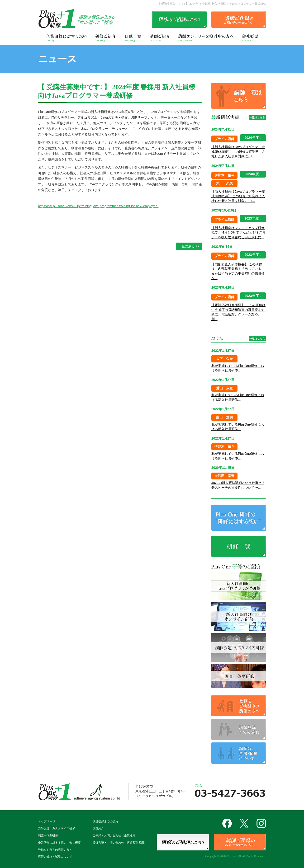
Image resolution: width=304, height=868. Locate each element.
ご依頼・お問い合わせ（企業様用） (115, 835)
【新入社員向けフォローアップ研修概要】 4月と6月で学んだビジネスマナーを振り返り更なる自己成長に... (239, 232)
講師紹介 (98, 828)
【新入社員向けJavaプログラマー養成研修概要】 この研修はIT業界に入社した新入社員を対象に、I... (238, 152)
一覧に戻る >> (189, 246)
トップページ (47, 821)
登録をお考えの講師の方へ (55, 850)
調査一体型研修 (48, 835)
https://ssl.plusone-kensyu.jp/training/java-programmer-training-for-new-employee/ (98, 206)
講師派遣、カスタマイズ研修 (57, 828)
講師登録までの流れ (105, 821)
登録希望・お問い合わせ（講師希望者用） (120, 843)
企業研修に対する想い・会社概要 (59, 843)
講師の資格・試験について (55, 857)
